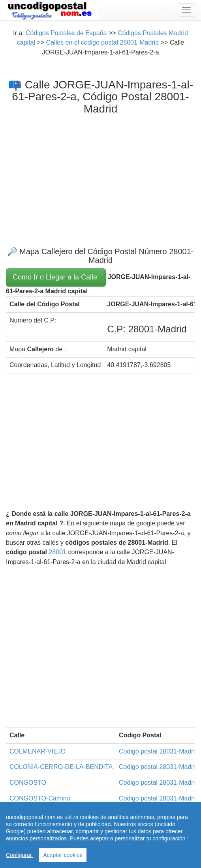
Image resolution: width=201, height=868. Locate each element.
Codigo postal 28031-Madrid (159, 751)
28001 (57, 552)
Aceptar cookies (63, 855)
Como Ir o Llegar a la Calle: (56, 277)
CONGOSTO (28, 783)
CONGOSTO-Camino (40, 798)
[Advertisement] (100, 174)
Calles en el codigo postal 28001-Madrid (103, 42)
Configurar (20, 855)
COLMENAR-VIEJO (38, 751)
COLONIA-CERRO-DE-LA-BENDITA (61, 767)
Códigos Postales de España (66, 33)
